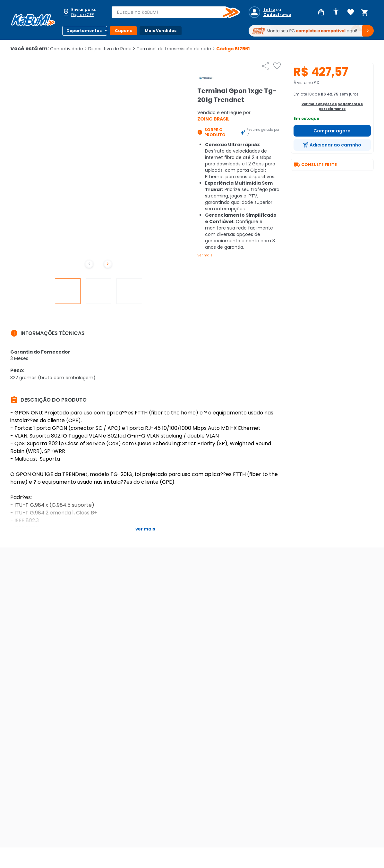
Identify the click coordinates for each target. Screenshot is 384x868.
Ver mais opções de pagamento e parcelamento (332, 106)
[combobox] (171, 12)
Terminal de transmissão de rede (176, 49)
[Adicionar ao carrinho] (332, 145)
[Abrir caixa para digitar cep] (83, 12)
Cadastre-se (277, 15)
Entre (269, 10)
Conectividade (68, 49)
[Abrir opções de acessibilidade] (336, 13)
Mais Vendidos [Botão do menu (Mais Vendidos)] (161, 31)
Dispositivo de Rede (112, 49)
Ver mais (205, 255)
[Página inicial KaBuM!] (33, 20)
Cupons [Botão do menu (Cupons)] (123, 31)
